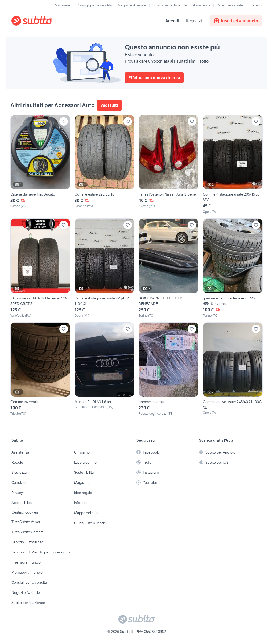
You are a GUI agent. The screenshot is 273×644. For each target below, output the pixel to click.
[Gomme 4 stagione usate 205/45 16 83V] (233, 164)
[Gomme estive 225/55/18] (104, 164)
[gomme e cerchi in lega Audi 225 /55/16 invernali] (233, 268)
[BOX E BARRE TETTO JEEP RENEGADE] (169, 268)
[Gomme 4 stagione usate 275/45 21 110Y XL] (104, 268)
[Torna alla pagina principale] (42, 21)
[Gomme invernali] (40, 369)
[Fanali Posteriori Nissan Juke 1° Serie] (169, 164)
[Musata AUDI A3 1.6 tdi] (104, 369)
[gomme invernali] (169, 369)
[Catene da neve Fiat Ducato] (40, 164)
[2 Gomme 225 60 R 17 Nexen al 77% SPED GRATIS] (40, 268)
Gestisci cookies (25, 512)
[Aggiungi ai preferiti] (64, 121)
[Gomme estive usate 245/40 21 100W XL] (233, 369)
